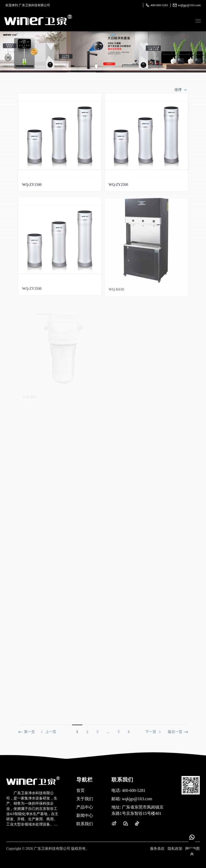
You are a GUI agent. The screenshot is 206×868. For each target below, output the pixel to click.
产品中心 (85, 807)
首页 (80, 790)
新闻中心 (85, 815)
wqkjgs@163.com (187, 5)
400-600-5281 (157, 5)
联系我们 (85, 824)
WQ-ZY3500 (32, 291)
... (108, 732)
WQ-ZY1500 (32, 185)
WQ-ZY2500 (118, 185)
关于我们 (85, 799)
